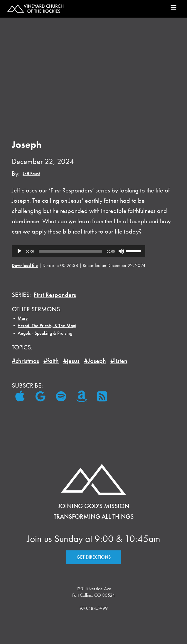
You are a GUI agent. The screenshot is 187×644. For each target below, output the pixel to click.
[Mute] (121, 251)
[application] (79, 251)
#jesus (71, 361)
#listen (119, 361)
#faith (51, 361)
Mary (23, 318)
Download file (25, 265)
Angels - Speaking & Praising (45, 333)
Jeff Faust (31, 174)
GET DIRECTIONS (94, 557)
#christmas (25, 361)
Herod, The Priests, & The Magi (47, 326)
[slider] (70, 251)
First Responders (55, 295)
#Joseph (95, 361)
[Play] (19, 251)
